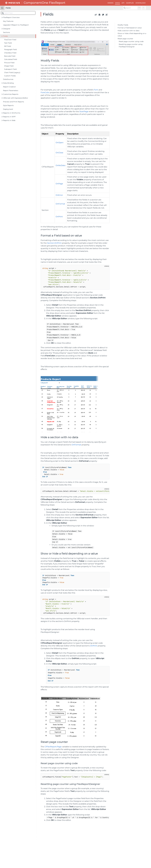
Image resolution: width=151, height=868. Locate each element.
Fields (8, 8)
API (123, 3)
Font (96, 90)
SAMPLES (130, 3)
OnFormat (60, 204)
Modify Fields (123, 25)
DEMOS (110, 3)
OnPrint (59, 217)
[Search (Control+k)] (134, 8)
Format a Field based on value (130, 28)
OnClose (59, 153)
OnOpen (60, 143)
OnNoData (60, 165)
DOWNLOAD (141, 3)
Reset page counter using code (131, 41)
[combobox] (18, 13)
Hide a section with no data (128, 31)
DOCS (118, 3)
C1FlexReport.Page (53, 747)
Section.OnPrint (54, 243)
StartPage (84, 112)
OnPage (59, 184)
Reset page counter (125, 39)
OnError (59, 195)
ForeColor (45, 92)
